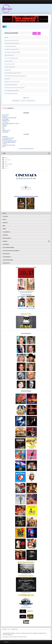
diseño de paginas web (8, 635)
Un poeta (4, 144)
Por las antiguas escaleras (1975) (12, 91)
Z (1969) (6, 37)
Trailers (6, 166)
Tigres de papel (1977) (9, 55)
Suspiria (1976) (8, 70)
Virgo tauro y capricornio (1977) (12, 40)
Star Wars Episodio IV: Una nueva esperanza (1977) (16, 76)
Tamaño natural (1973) (10, 67)
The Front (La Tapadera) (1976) (11, 58)
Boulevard (5, 116)
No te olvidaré (5, 115)
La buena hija (5, 132)
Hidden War (5, 136)
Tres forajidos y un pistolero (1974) (12, 52)
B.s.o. (6, 168)
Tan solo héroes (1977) (10, 64)
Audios (6, 158)
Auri (3, 128)
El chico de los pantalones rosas (9, 141)
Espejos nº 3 (5, 125)
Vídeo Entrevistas (8, 164)
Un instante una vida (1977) (10, 46)
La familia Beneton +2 (7, 139)
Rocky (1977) (7, 79)
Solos (4, 129)
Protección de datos (13, 637)
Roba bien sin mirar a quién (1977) (12, 82)
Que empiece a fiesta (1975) (11, 85)
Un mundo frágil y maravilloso (9, 142)
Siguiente (30, 101)
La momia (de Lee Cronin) (8, 138)
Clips (6, 162)
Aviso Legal (5, 637)
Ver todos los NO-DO (26, 574)
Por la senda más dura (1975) (11, 93)
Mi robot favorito (6, 131)
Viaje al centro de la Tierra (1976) (12, 43)
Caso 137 (4, 126)
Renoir (4, 146)
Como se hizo (8, 160)
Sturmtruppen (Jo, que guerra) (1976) (13, 73)
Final (34, 101)
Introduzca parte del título (4, 32)
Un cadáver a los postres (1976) (11, 49)
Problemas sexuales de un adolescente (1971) (15, 88)
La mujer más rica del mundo (9, 145)
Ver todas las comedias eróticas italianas (26, 308)
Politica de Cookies (22, 637)
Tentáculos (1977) (9, 61)
